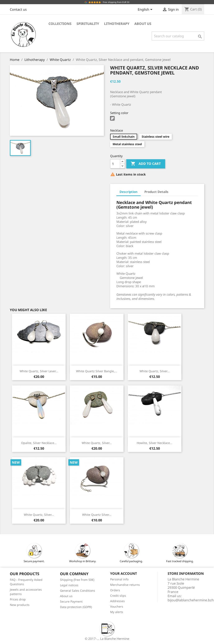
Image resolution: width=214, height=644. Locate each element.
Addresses (117, 601)
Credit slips (118, 596)
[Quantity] (115, 164)
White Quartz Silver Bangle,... (97, 371)
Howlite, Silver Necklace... (155, 443)
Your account (124, 573)
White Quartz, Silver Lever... (39, 371)
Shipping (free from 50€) (77, 580)
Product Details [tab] (156, 192)
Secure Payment (71, 601)
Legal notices (69, 585)
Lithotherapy (117, 24)
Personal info (119, 579)
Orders (115, 590)
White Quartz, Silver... (155, 371)
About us (143, 24)
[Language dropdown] (146, 10)
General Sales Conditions (78, 591)
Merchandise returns (125, 585)
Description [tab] (129, 192)
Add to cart (146, 164)
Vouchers (117, 606)
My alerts (117, 612)
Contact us (18, 9)
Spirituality (88, 24)
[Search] (178, 36)
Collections (60, 24)
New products (20, 605)
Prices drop (18, 599)
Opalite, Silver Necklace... (39, 443)
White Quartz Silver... (97, 515)
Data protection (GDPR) (76, 607)
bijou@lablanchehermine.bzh (191, 600)
